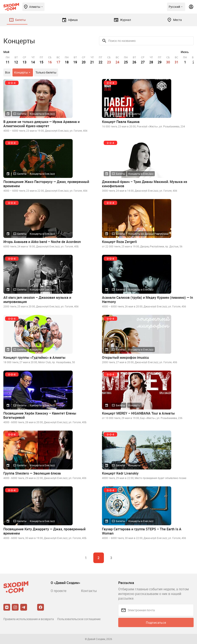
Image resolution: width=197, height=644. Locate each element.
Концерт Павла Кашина (121, 122)
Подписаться (156, 622)
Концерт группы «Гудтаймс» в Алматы (34, 357)
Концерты (134, 114)
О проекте (58, 591)
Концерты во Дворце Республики (148, 234)
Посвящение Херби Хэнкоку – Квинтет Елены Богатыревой (40, 415)
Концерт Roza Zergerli (119, 242)
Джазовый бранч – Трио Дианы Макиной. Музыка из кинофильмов (145, 184)
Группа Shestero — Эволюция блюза (32, 473)
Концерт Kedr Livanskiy (120, 473)
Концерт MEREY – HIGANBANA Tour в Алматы (138, 413)
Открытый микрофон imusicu (125, 357)
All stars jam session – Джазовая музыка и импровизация (37, 300)
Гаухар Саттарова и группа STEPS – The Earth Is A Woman (142, 531)
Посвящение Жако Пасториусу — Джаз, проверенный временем (46, 184)
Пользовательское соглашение (79, 619)
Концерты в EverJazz (42, 114)
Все (7, 72)
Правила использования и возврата (29, 619)
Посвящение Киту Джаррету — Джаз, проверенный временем (44, 531)
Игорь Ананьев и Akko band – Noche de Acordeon (42, 242)
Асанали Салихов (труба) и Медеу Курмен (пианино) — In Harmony (147, 300)
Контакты (89, 591)
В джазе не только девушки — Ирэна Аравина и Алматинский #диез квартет (41, 124)
